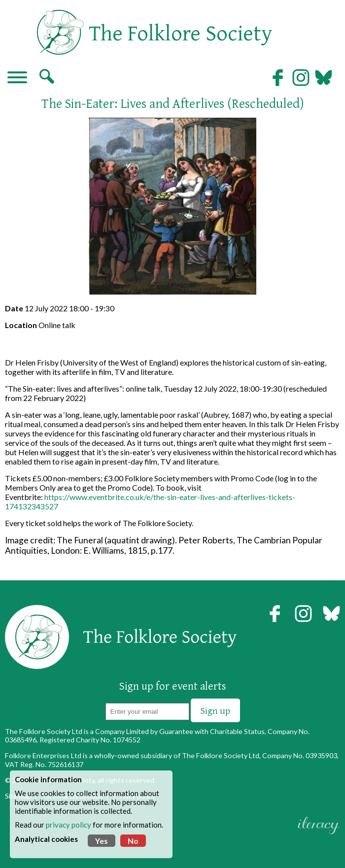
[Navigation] (17, 78)
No (133, 841)
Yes (102, 841)
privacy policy (69, 825)
